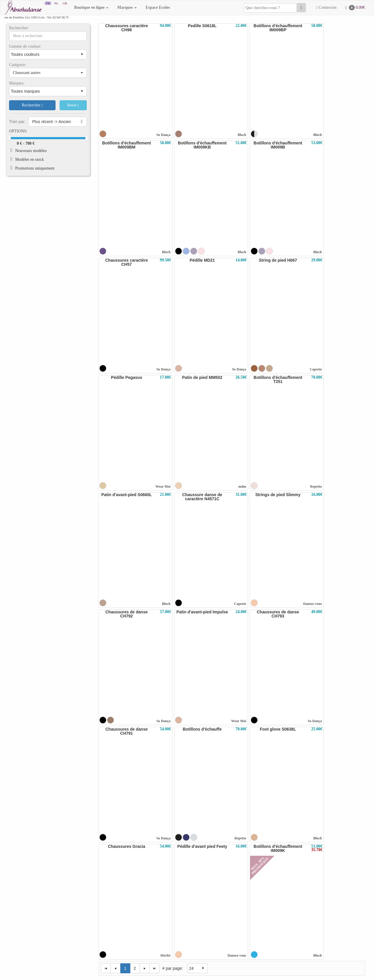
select (82, 54)
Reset (73, 105)
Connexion (326, 8)
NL (56, 3)
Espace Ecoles (158, 7)
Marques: (17, 83)
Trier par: (17, 122)
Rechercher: (19, 28)
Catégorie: (18, 65)
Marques (127, 7)
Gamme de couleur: (25, 46)
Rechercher (32, 105)
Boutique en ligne (91, 7)
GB (65, 3)
